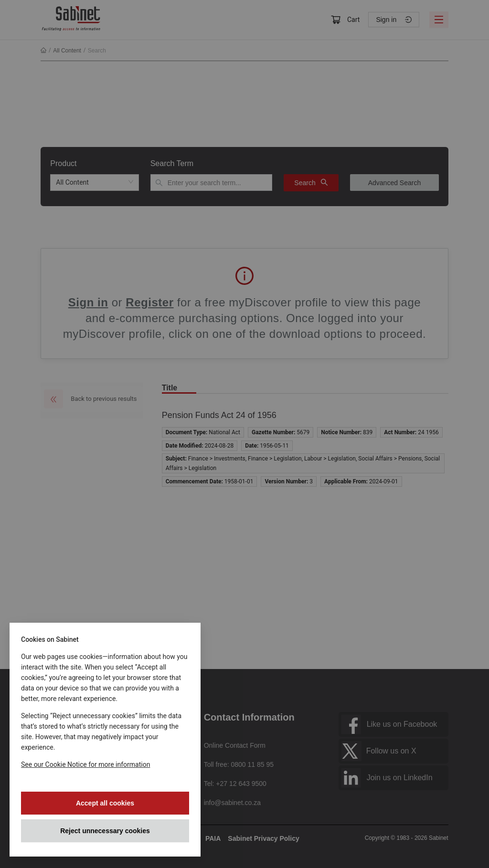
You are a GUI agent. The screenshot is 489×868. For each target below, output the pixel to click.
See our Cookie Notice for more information (85, 764)
